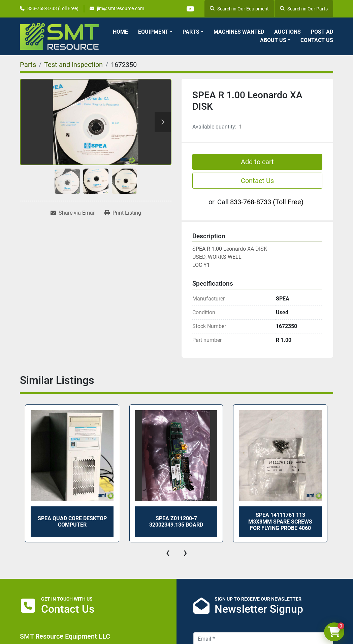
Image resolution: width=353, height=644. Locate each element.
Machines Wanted (239, 32)
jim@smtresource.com (121, 8)
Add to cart (257, 162)
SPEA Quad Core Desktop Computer (72, 522)
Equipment (153, 32)
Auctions (287, 32)
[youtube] (190, 9)
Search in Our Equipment (239, 9)
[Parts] (28, 65)
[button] (155, 32)
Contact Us (317, 40)
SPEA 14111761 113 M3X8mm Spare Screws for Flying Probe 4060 (280, 521)
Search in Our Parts (304, 9)
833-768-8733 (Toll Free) (53, 8)
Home (120, 32)
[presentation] (168, 552)
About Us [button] (273, 40)
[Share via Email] (73, 213)
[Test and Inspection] (73, 65)
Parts (191, 32)
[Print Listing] (123, 213)
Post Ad (322, 32)
